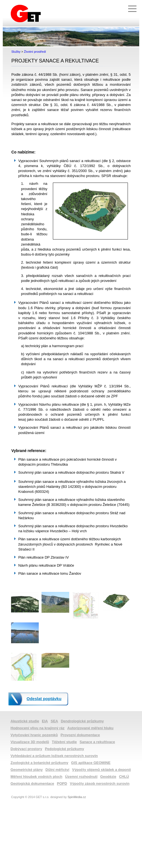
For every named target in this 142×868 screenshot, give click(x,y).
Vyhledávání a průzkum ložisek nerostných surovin (54, 756)
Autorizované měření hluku (90, 728)
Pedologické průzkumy (64, 749)
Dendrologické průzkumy (82, 721)
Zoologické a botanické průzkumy (39, 763)
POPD (62, 784)
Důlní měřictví (57, 770)
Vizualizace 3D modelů (30, 742)
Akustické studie (25, 721)
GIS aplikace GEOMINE (91, 763)
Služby (16, 52)
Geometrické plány (27, 770)
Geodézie (108, 777)
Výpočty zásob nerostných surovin (100, 784)
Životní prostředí (35, 52)
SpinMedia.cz (77, 797)
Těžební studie (64, 742)
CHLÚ (124, 777)
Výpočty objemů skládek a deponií (101, 770)
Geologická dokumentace (32, 784)
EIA (45, 721)
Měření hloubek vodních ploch (36, 777)
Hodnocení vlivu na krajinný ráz (38, 728)
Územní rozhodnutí (81, 777)
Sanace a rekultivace (97, 742)
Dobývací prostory (26, 749)
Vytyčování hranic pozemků (34, 735)
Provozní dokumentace (80, 735)
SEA (54, 721)
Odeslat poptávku (44, 699)
